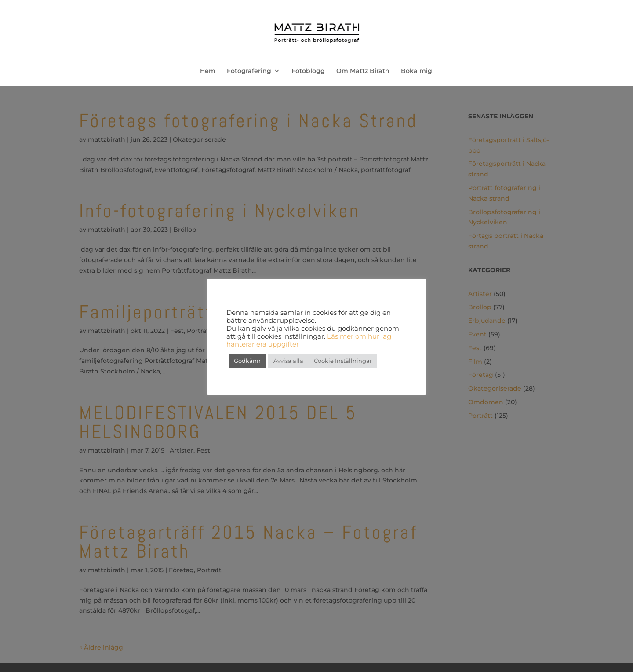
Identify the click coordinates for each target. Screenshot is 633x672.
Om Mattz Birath (363, 71)
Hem (208, 71)
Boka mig (417, 71)
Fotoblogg (308, 71)
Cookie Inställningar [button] (343, 361)
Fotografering (249, 71)
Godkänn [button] (247, 361)
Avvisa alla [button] (288, 361)
